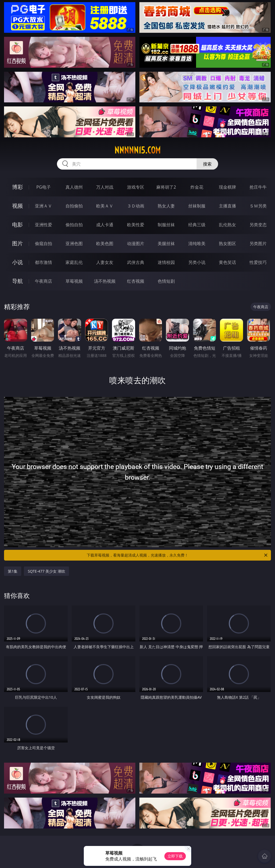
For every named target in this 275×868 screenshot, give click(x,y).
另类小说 (197, 262)
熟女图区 (227, 243)
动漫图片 (136, 243)
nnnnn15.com (137, 150)
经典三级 (197, 225)
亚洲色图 (74, 243)
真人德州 (74, 187)
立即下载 (175, 856)
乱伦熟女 (227, 225)
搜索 (207, 164)
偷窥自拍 (44, 243)
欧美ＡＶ (105, 206)
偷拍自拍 (74, 225)
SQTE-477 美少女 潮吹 (46, 571)
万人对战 (105, 187)
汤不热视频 (105, 281)
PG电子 (43, 187)
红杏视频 (136, 281)
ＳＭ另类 (258, 206)
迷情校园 (166, 262)
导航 (17, 281)
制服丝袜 (166, 225)
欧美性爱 (136, 225)
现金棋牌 (227, 187)
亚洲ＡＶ (44, 206)
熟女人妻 (166, 206)
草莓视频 (74, 281)
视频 (17, 206)
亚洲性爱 (44, 225)
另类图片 (258, 243)
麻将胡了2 (166, 187)
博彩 (17, 187)
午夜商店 (44, 281)
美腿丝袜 (166, 243)
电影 (17, 225)
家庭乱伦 (74, 262)
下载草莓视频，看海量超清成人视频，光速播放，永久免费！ (178, 555)
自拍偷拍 (74, 206)
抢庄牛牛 (258, 187)
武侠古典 (136, 262)
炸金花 (197, 187)
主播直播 (227, 206)
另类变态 (258, 225)
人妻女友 (105, 262)
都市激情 (44, 262)
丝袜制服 (197, 206)
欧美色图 (105, 243)
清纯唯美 (197, 243)
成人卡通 (105, 225)
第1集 (13, 571)
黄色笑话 (227, 262)
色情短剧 (166, 281)
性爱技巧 (258, 262)
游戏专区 (136, 187)
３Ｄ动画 (136, 206)
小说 (17, 262)
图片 (17, 243)
